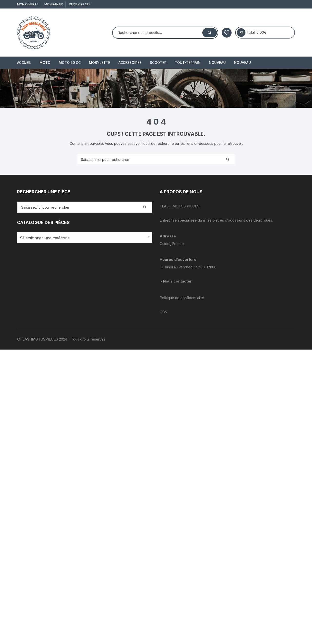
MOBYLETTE (100, 63)
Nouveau (217, 63)
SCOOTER (158, 63)
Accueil (24, 63)
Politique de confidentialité (182, 298)
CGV (164, 312)
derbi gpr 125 (80, 4)
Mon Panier (54, 4)
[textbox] (83, 238)
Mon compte (28, 4)
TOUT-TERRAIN (188, 63)
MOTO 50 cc (70, 63)
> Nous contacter (176, 281)
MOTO (45, 63)
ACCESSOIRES (130, 63)
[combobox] (85, 238)
